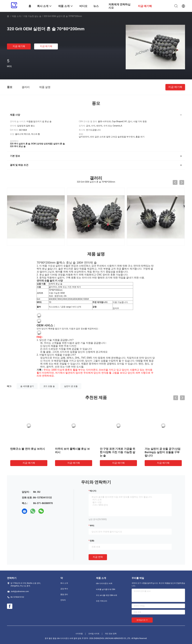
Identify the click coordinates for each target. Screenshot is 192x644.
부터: (92, 526)
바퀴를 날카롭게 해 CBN (106, 589)
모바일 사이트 (94, 634)
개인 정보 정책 (111, 634)
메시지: (93, 491)
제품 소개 (16, 16)
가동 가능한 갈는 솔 (32, 16)
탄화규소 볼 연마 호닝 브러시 (28, 449)
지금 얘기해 (19, 46)
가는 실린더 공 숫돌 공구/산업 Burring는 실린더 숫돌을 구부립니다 (163, 452)
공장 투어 (64, 589)
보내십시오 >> (142, 620)
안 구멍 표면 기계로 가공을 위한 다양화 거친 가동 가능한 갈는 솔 (118, 452)
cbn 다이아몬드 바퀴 (104, 583)
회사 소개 (64, 583)
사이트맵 (79, 634)
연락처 (63, 600)
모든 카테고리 (102, 601)
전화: (92, 541)
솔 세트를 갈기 (27, 386)
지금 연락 (98, 557)
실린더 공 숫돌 (71, 386)
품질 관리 (64, 594)
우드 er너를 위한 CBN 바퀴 (107, 595)
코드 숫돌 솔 (49, 386)
